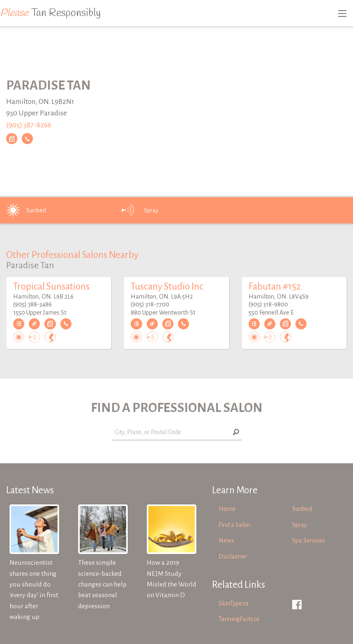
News (226, 540)
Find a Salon (234, 525)
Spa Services (308, 540)
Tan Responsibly (50, 13)
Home (227, 509)
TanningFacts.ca (239, 619)
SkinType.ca (234, 603)
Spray (140, 210)
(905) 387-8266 (29, 125)
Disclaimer (233, 557)
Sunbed (25, 210)
